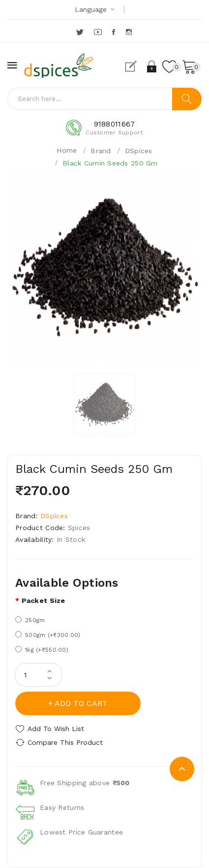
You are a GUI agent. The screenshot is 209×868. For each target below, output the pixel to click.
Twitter (80, 32)
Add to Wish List (56, 729)
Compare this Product (65, 742)
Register (135, 67)
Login (152, 67)
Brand (101, 151)
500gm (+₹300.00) (48, 635)
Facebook (114, 32)
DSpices (139, 151)
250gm (30, 620)
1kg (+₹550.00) (42, 650)
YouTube (98, 32)
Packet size (44, 601)
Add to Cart (81, 703)
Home (67, 150)
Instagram (130, 32)
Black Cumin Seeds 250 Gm (110, 163)
